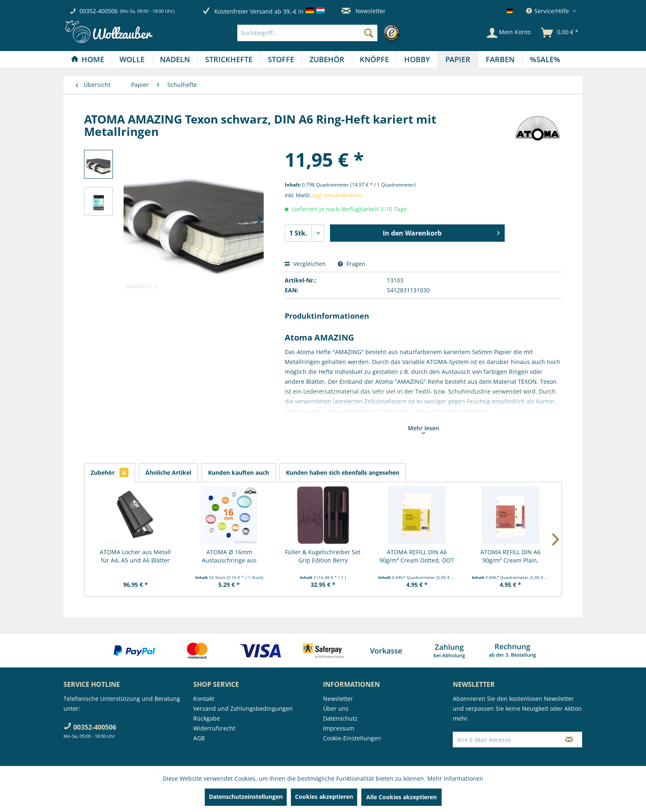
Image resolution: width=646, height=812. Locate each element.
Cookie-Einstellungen (352, 738)
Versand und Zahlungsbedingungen (243, 708)
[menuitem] (321, 33)
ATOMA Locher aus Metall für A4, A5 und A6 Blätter (135, 556)
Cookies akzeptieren (324, 797)
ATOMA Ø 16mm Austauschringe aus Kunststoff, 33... (229, 556)
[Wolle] (132, 59)
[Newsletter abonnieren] (569, 740)
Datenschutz (340, 718)
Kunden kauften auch (239, 472)
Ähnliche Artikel (168, 472)
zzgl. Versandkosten (337, 195)
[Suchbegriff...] (307, 33)
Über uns (336, 708)
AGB (199, 738)
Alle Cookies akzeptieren (401, 797)
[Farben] (500, 59)
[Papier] (458, 59)
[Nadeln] (175, 59)
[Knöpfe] (374, 59)
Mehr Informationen (455, 778)
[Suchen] (369, 33)
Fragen (352, 264)
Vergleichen (305, 264)
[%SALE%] (545, 59)
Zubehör (110, 472)
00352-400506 (99, 11)
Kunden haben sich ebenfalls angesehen (343, 472)
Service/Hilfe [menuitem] (548, 11)
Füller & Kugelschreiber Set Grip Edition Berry (323, 556)
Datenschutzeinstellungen (246, 797)
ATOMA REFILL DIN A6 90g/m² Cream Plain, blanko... (510, 556)
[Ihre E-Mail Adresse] (505, 740)
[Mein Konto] (509, 33)
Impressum (339, 728)
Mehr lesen (424, 429)
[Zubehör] (327, 59)
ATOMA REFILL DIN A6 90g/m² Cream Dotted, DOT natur (417, 556)
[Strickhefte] (229, 59)
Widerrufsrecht (214, 728)
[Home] (88, 59)
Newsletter (364, 11)
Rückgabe (207, 718)
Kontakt (204, 699)
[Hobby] (417, 59)
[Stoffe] (281, 59)
